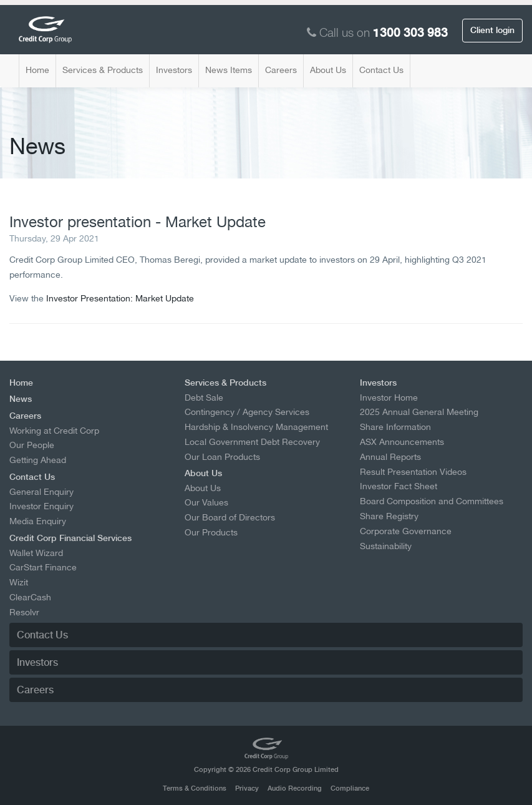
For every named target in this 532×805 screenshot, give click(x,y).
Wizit (19, 582)
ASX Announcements (402, 442)
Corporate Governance (406, 531)
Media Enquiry (38, 521)
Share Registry (389, 516)
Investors (174, 70)
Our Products (211, 532)
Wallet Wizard (36, 553)
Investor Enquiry (41, 506)
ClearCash (30, 597)
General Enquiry (41, 492)
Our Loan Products (222, 457)
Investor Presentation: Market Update (120, 298)
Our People (32, 445)
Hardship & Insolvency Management (256, 427)
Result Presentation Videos (413, 472)
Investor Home (389, 398)
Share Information (395, 427)
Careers (281, 70)
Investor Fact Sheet (399, 486)
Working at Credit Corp (54, 431)
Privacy (247, 788)
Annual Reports (390, 457)
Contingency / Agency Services (247, 412)
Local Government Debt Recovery (252, 442)
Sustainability (386, 546)
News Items (229, 70)
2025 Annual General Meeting (419, 412)
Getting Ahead (38, 460)
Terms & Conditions (195, 788)
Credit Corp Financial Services (70, 538)
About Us (328, 70)
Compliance (350, 788)
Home (37, 70)
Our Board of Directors (230, 517)
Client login (492, 30)
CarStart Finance (43, 567)
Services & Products (103, 70)
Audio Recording (295, 788)
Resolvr (24, 612)
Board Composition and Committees (432, 501)
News (21, 399)
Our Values (206, 502)
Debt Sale (204, 398)
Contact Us (381, 70)
